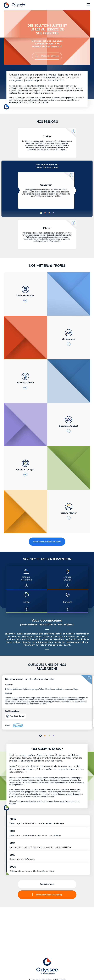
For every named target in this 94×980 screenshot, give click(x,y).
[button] (41, 213)
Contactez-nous (47, 884)
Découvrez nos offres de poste (47, 542)
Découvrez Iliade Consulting (47, 895)
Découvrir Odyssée (47, 56)
